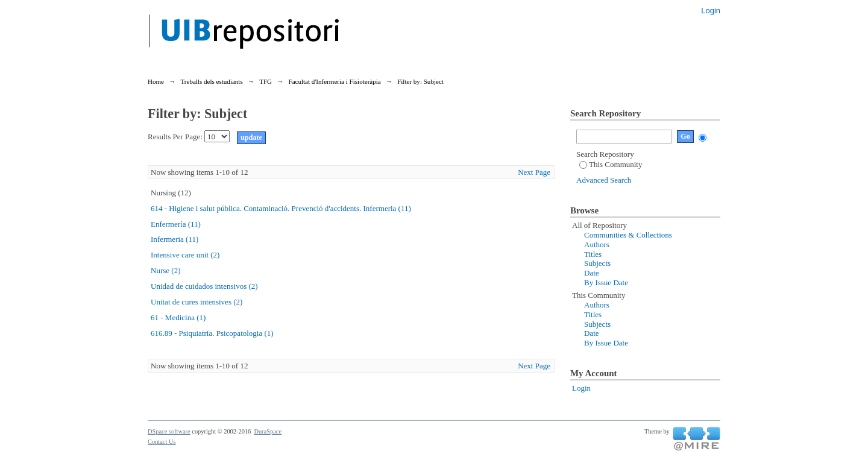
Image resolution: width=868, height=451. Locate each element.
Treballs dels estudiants (211, 81)
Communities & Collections (628, 235)
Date (592, 273)
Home (156, 81)
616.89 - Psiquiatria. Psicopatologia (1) (212, 333)
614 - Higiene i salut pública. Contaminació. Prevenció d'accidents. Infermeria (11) (281, 208)
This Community (611, 164)
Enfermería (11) (176, 224)
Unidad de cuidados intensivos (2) (204, 286)
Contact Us (162, 442)
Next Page (534, 172)
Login (711, 11)
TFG (266, 81)
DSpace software (169, 431)
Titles (593, 254)
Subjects (597, 263)
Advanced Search (604, 180)
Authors (597, 244)
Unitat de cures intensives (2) (197, 302)
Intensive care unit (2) (185, 255)
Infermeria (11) (175, 239)
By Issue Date (606, 282)
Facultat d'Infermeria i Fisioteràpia (335, 81)
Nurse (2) (165, 270)
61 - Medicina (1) (178, 317)
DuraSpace (268, 431)
